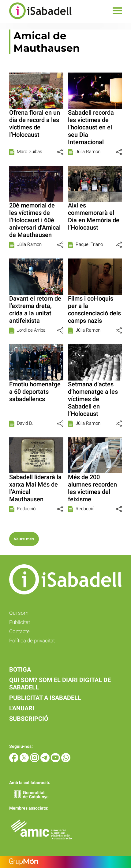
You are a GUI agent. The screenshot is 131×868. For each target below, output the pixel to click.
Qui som (19, 613)
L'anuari (22, 708)
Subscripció (29, 719)
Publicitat (20, 622)
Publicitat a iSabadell (45, 698)
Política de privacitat (32, 641)
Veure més (24, 539)
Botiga (20, 669)
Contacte (19, 631)
